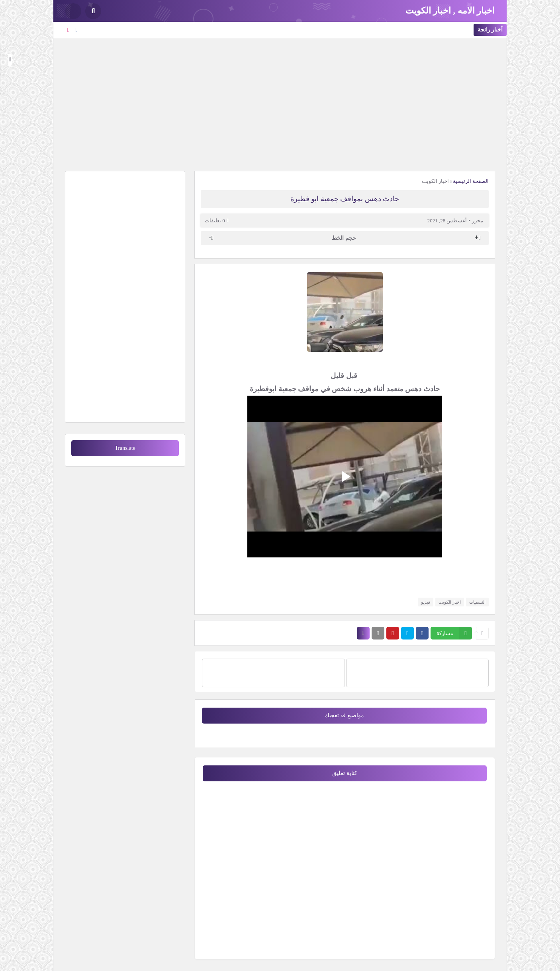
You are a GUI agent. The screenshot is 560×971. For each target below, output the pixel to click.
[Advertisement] (280, 104)
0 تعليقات (215, 221)
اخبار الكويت (435, 181)
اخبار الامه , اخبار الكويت (450, 11)
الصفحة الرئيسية (471, 181)
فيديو (426, 602)
